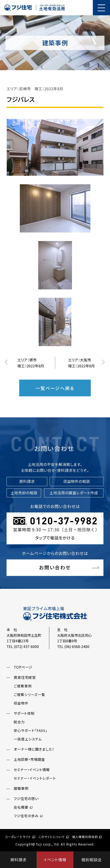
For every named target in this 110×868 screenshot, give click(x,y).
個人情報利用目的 (87, 837)
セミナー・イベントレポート (35, 778)
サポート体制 (24, 713)
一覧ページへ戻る (55, 388)
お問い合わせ (55, 567)
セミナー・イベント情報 (32, 770)
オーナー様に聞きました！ (34, 749)
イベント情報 (55, 860)
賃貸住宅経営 (25, 677)
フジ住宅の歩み (28, 816)
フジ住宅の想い (26, 799)
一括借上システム (28, 739)
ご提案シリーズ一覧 (29, 695)
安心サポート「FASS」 (31, 730)
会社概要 (23, 807)
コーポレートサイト (20, 837)
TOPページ (23, 667)
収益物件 (21, 703)
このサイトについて (54, 837)
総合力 (19, 722)
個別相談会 (92, 860)
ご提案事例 (23, 686)
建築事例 (21, 788)
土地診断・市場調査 (29, 759)
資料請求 (18, 860)
